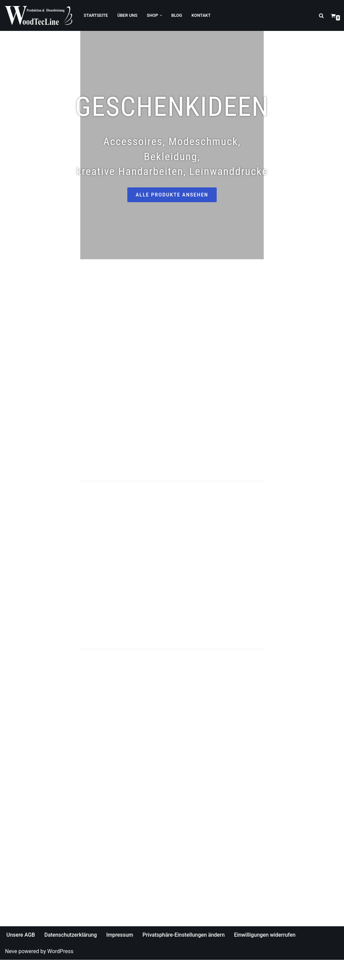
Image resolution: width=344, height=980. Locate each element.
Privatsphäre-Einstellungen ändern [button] (185, 955)
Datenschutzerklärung (71, 955)
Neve (11, 972)
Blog (177, 15)
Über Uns (128, 15)
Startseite (96, 15)
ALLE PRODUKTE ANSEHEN (172, 189)
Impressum (120, 955)
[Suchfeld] (321, 16)
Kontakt (202, 15)
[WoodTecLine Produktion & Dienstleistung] (39, 15)
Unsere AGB (21, 955)
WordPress (60, 972)
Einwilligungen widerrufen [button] (266, 955)
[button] (161, 15)
